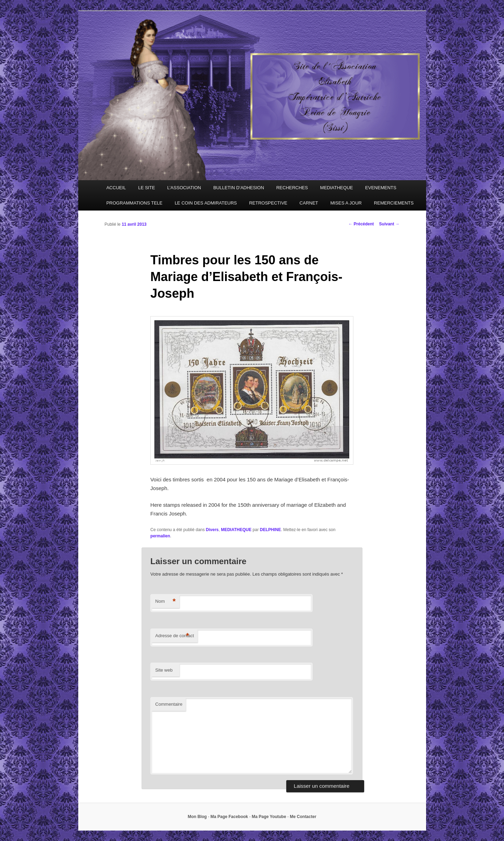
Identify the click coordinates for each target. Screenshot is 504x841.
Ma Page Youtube (269, 817)
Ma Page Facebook (229, 817)
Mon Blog (197, 817)
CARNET (309, 203)
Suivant (389, 224)
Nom (165, 602)
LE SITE (146, 188)
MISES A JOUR (346, 203)
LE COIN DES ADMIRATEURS (206, 203)
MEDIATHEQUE (336, 188)
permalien (160, 536)
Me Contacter (303, 817)
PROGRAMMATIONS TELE (134, 203)
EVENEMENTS (381, 188)
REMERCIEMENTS (394, 203)
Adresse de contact (174, 636)
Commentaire (169, 704)
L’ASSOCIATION (184, 188)
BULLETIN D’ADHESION (239, 188)
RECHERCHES (292, 188)
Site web (164, 670)
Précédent (361, 224)
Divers (212, 530)
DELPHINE (270, 530)
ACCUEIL (116, 188)
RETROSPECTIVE (268, 203)
